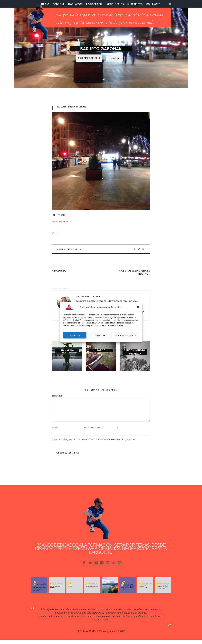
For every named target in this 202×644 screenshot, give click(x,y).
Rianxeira (67, 354)
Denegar (100, 335)
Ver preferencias (126, 335)
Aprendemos (115, 4)
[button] (138, 307)
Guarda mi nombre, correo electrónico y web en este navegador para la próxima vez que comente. (94, 444)
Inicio (45, 4)
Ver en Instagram (60, 222)
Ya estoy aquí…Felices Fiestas (138, 273)
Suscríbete (135, 4)
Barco (101, 354)
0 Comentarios (115, 58)
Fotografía (95, 4)
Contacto (153, 4)
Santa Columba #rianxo (135, 355)
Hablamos (75, 4)
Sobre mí (59, 4)
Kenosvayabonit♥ (155, 627)
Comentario (58, 397)
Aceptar (75, 335)
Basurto (56, 233)
